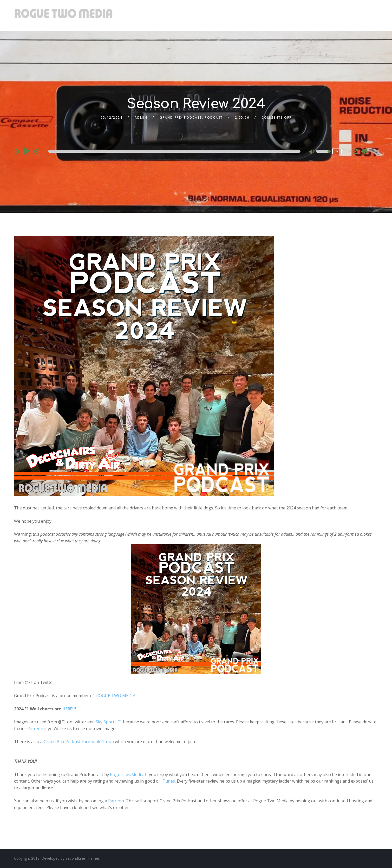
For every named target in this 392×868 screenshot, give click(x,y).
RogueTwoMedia (127, 775)
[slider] (174, 151)
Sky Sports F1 (109, 722)
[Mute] (312, 152)
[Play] (27, 151)
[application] (175, 151)
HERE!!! (69, 709)
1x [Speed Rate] (337, 151)
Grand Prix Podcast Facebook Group (79, 742)
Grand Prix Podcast (181, 117)
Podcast (214, 117)
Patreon (35, 729)
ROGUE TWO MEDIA (116, 696)
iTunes (168, 781)
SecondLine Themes (83, 858)
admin (141, 117)
